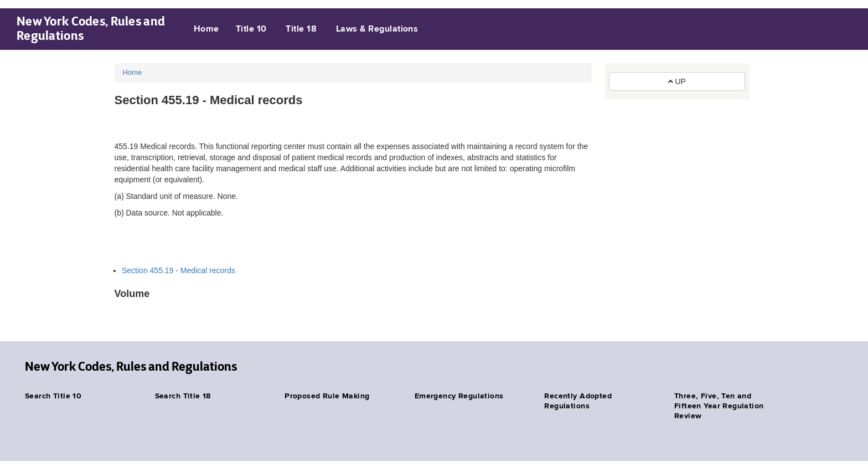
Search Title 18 (183, 396)
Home (206, 29)
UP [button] (677, 81)
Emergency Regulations (459, 396)
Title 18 (301, 29)
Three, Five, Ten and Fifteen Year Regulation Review (719, 406)
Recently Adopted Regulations (578, 401)
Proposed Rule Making (327, 396)
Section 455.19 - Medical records (179, 270)
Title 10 (251, 29)
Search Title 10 (53, 396)
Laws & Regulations (377, 29)
